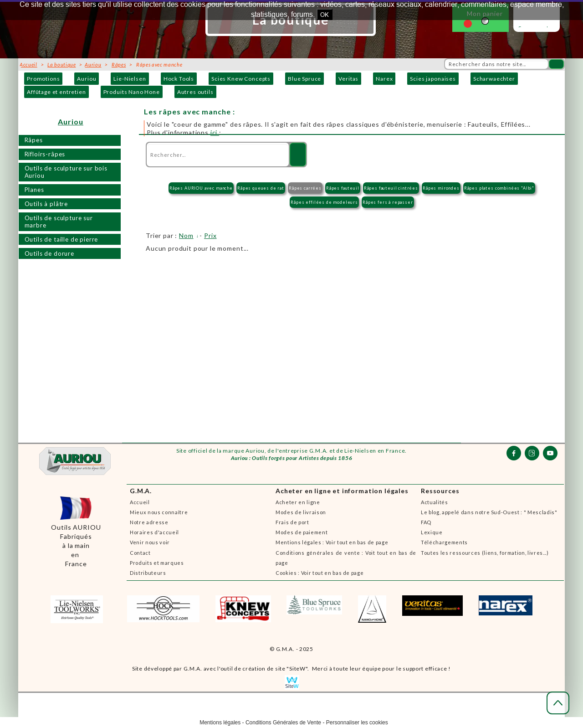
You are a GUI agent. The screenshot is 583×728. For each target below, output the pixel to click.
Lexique (432, 532)
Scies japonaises (433, 79)
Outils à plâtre (46, 204)
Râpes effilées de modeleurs (324, 202)
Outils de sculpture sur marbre (59, 222)
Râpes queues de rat (261, 188)
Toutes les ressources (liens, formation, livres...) (485, 553)
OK (325, 15)
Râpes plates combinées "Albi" (499, 188)
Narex (384, 79)
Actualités (435, 502)
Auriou (87, 79)
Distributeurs (148, 573)
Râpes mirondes (441, 188)
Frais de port (292, 522)
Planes (34, 190)
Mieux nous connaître (159, 512)
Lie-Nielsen (130, 79)
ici (215, 132)
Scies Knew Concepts (241, 79)
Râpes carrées (305, 188)
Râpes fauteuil (343, 188)
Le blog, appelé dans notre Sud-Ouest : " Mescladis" (489, 512)
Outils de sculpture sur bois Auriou (66, 172)
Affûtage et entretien (56, 92)
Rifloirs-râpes (45, 154)
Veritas (348, 79)
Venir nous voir (150, 542)
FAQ (426, 522)
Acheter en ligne (298, 502)
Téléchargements (444, 542)
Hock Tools (179, 79)
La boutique (61, 65)
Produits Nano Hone (132, 92)
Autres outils (195, 92)
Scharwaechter (494, 79)
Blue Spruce (304, 79)
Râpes (34, 140)
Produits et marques (157, 563)
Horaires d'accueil (154, 532)
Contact (140, 553)
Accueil (140, 502)
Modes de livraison (301, 512)
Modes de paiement (302, 532)
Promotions (43, 79)
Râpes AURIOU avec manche (201, 188)
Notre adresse (149, 522)
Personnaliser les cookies (357, 723)
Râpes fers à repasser (388, 202)
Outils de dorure (49, 253)
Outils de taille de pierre (61, 239)
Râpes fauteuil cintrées (391, 188)
